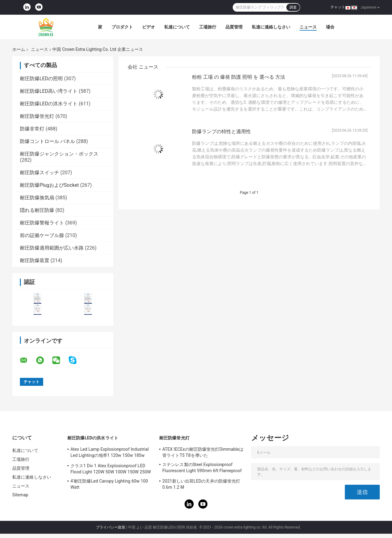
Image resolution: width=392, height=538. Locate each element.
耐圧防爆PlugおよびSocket (49, 185)
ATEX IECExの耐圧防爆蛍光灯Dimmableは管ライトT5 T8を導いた (203, 452)
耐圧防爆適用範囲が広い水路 (52, 248)
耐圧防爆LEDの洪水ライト (49, 104)
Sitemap (20, 495)
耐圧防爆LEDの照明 (41, 79)
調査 (293, 7)
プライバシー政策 (111, 527)
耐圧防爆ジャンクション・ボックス (59, 154)
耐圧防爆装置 (35, 260)
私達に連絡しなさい (271, 27)
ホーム (19, 49)
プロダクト (122, 27)
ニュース (308, 27)
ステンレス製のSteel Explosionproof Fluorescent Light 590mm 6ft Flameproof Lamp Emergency (202, 468)
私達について (177, 27)
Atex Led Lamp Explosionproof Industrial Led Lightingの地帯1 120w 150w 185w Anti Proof (110, 453)
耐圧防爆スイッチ (40, 173)
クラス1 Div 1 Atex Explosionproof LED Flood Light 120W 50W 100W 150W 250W (111, 469)
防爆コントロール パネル (47, 141)
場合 (330, 27)
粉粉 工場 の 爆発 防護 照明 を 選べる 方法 (239, 77)
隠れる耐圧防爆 (37, 210)
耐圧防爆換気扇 (37, 198)
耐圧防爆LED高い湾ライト (49, 91)
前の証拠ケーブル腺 (42, 235)
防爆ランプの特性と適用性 (221, 132)
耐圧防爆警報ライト (42, 223)
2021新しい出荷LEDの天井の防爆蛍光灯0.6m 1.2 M (201, 484)
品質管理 (234, 27)
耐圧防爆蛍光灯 (37, 116)
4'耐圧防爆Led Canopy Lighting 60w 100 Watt (109, 484)
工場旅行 (208, 27)
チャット (338, 7)
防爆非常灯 (32, 129)
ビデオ (149, 27)
